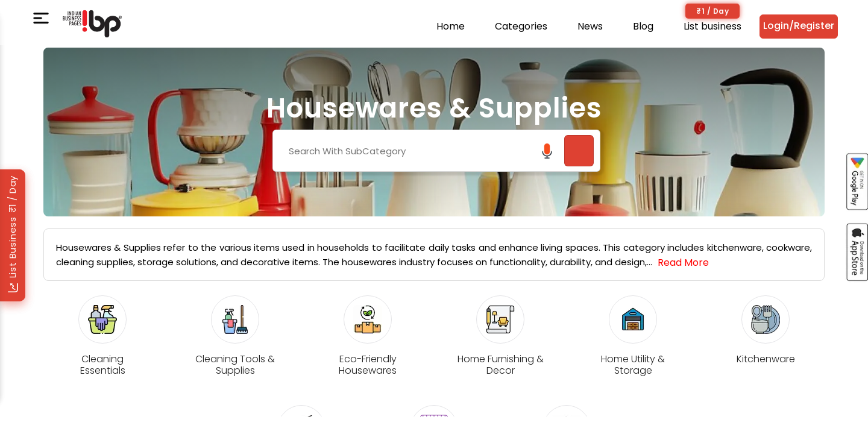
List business (712, 26)
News (590, 26)
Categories (521, 26)
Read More (683, 263)
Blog (643, 26)
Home (451, 26)
